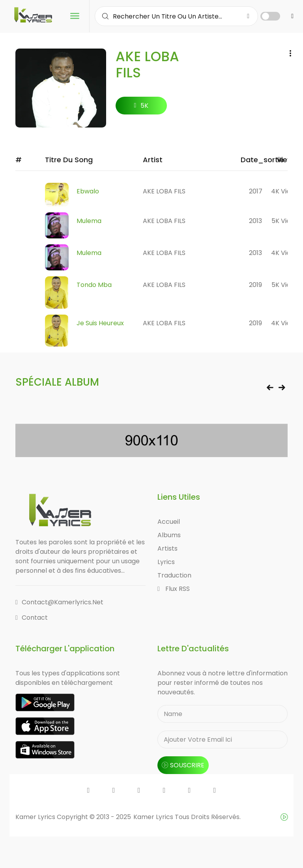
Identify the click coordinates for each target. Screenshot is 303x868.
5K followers (141, 108)
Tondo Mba (94, 285)
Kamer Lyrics (154, 817)
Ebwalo (88, 191)
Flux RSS (174, 589)
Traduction (174, 575)
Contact (32, 618)
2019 (255, 285)
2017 (256, 191)
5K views (285, 221)
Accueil (169, 522)
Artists (167, 548)
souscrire (183, 765)
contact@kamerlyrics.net (59, 602)
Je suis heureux (100, 323)
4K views (285, 191)
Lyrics (166, 562)
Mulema (89, 221)
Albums (169, 535)
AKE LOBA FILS (164, 191)
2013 (255, 221)
